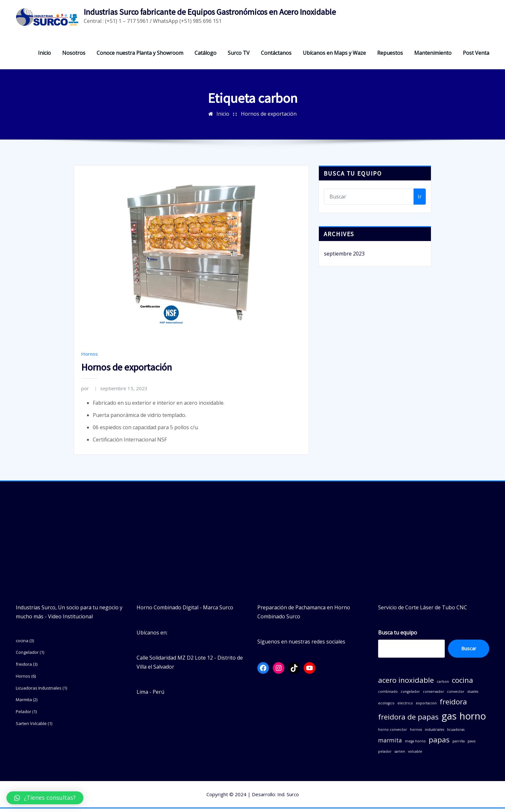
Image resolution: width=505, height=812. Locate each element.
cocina (22, 644)
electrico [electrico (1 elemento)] (405, 707)
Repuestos (390, 56)
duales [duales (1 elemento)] (473, 695)
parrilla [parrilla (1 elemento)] (459, 745)
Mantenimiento (433, 56)
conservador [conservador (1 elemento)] (434, 695)
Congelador (27, 656)
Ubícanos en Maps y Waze (334, 56)
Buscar (469, 652)
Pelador (24, 715)
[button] (45, 798)
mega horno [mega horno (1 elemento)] (415, 745)
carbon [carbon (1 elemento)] (443, 685)
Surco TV (239, 56)
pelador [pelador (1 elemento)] (385, 755)
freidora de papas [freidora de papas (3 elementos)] (408, 721)
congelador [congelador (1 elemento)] (410, 695)
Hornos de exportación (269, 117)
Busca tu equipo (398, 636)
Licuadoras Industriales (39, 691)
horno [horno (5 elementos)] (473, 720)
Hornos (90, 357)
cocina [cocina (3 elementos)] (462, 684)
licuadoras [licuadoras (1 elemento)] (456, 733)
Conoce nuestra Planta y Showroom (140, 56)
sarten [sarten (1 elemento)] (400, 755)
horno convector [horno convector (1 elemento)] (393, 733)
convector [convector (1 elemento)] (456, 695)
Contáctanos (276, 56)
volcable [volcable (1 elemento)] (415, 755)
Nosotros (74, 56)
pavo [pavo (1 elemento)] (472, 745)
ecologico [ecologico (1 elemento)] (386, 707)
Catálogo (205, 56)
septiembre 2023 (344, 257)
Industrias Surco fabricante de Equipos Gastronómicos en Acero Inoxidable (210, 12)
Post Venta (476, 56)
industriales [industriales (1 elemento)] (434, 733)
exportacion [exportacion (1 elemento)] (426, 707)
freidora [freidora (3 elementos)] (453, 706)
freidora (24, 668)
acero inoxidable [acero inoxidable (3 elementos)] (406, 684)
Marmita (24, 703)
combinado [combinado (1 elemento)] (388, 695)
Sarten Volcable (31, 727)
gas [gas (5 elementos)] (449, 720)
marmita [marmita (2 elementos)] (390, 744)
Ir (420, 200)
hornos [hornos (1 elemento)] (416, 733)
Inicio (44, 56)
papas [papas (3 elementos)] (439, 744)
